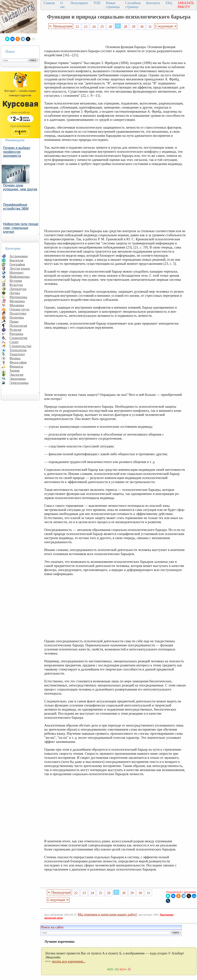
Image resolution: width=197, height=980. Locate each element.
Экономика (18, 379)
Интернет (17, 273)
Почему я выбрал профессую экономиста (17, 152)
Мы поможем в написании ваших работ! (107, 914)
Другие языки (20, 268)
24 (94, 27)
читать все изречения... (69, 961)
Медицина (17, 301)
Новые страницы (113, 5)
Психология (18, 326)
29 (134, 27)
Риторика (16, 334)
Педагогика (18, 313)
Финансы (16, 366)
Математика (18, 297)
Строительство (20, 346)
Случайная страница (133, 5)
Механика (17, 305)
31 (150, 27)
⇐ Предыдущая (61, 26)
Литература (18, 289)
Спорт (14, 342)
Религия (15, 330)
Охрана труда (19, 309)
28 (125, 27)
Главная (49, 3)
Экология (16, 375)
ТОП (97, 3)
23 (86, 27)
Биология (16, 260)
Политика (17, 317)
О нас (63, 5)
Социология (18, 338)
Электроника (19, 383)
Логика (15, 293)
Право (14, 322)
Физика (15, 358)
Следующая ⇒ (166, 26)
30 (142, 27)
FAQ (169, 3)
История (16, 281)
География (17, 264)
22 (77, 27)
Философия (18, 362)
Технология (18, 350)
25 (102, 27)
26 (110, 27)
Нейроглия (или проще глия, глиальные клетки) (21, 228)
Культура (16, 285)
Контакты (153, 3)
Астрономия (19, 256)
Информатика (20, 277)
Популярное (79, 3)
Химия (14, 370)
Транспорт (17, 354)
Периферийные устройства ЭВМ (16, 207)
